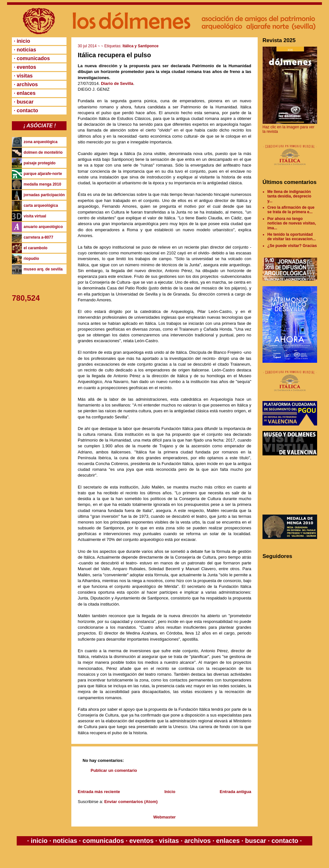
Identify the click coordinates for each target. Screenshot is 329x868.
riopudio (31, 259)
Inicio (170, 792)
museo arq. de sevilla (43, 269)
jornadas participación (44, 195)
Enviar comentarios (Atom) (131, 802)
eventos (142, 841)
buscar (256, 841)
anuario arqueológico (43, 227)
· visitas (23, 76)
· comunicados (32, 58)
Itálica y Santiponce (140, 46)
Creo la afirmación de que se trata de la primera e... (291, 210)
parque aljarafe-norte (43, 174)
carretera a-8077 (39, 237)
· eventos (25, 67)
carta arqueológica (41, 206)
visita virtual (35, 216)
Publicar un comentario (114, 770)
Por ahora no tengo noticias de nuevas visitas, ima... (292, 223)
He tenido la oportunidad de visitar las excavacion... (292, 237)
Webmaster (164, 817)
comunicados (103, 841)
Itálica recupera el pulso (114, 55)
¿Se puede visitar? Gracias (292, 246)
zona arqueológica (41, 142)
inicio (39, 841)
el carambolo (36, 248)
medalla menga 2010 (43, 184)
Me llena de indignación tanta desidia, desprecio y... (289, 196)
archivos (197, 841)
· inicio (22, 41)
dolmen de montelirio (43, 152)
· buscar (24, 102)
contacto (284, 841)
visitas (169, 841)
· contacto (26, 110)
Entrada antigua (236, 792)
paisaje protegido (40, 163)
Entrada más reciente (99, 792)
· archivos (26, 84)
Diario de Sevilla (117, 83)
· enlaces (25, 93)
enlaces (227, 841)
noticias (65, 841)
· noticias (25, 50)
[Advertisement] (291, 485)
